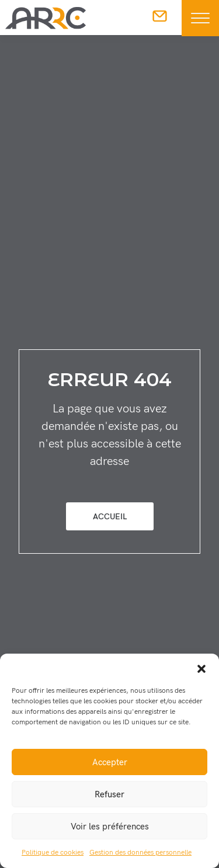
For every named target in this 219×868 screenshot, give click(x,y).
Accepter (110, 762)
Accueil (110, 517)
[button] (201, 668)
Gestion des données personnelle (140, 853)
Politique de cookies (53, 853)
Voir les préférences (110, 827)
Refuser (109, 794)
